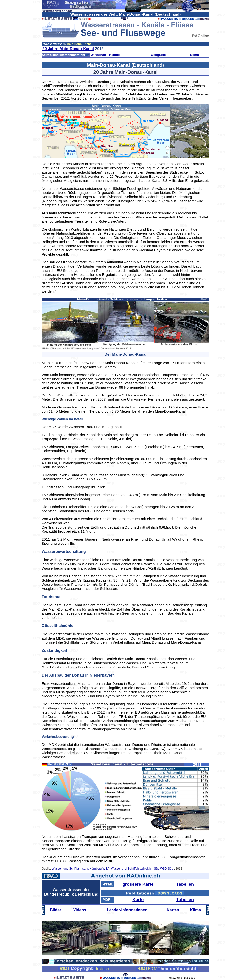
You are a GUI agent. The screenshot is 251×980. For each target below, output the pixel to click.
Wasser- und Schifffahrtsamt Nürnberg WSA (80, 869)
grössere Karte (138, 884)
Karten (173, 910)
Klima (195, 55)
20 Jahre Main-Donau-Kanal (68, 49)
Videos (80, 910)
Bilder (56, 910)
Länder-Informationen (127, 910)
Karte (138, 900)
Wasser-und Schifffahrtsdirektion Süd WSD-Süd (142, 869)
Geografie (158, 55)
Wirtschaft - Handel (105, 55)
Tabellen (185, 884)
